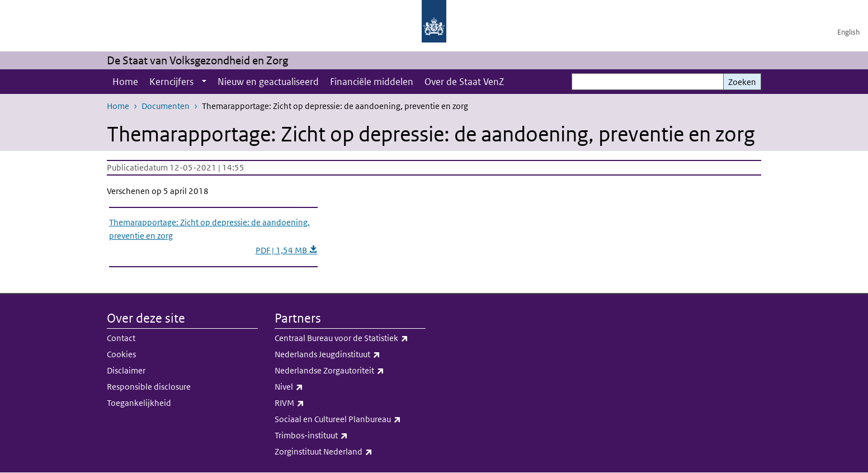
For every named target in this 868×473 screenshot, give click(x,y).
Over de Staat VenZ (464, 82)
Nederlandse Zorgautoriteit (350, 371)
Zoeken (742, 82)
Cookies (121, 354)
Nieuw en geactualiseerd (268, 82)
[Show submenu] (204, 82)
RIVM (350, 403)
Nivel (350, 387)
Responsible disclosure (149, 387)
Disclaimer (126, 370)
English (848, 32)
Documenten (166, 106)
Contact (121, 338)
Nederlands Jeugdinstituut (350, 354)
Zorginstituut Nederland (350, 452)
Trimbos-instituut (350, 436)
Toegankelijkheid (139, 403)
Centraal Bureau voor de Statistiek (350, 338)
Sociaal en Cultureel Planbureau (350, 419)
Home (125, 82)
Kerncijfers (171, 82)
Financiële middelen (372, 82)
